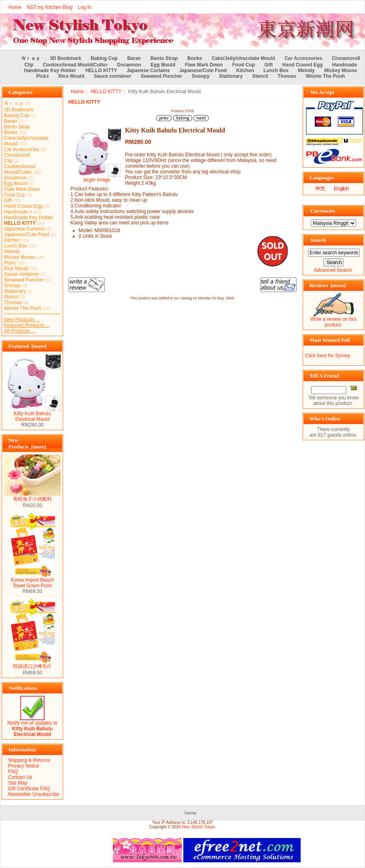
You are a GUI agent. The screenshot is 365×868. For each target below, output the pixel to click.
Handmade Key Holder (50, 70)
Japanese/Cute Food (203, 70)
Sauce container (113, 76)
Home (15, 7)
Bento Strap (164, 58)
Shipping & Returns (29, 760)
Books (195, 58)
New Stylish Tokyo (198, 827)
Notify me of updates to (32, 726)
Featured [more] (28, 346)
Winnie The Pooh (325, 76)
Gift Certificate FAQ (29, 789)
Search (318, 240)
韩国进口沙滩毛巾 (32, 664)
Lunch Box (276, 70)
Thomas (287, 76)
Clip (29, 65)
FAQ (13, 772)
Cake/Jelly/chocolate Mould (243, 58)
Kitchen (245, 70)
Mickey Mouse (341, 70)
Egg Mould (163, 65)
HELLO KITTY (106, 92)
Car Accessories (303, 58)
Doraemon (129, 65)
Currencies (323, 211)
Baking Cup (104, 58)
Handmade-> (18, 212)
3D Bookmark (65, 58)
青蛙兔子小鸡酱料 (32, 497)
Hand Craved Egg (302, 65)
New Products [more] (27, 443)
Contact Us (20, 777)
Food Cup (244, 65)
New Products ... (22, 320)
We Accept (322, 92)
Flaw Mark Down (204, 65)
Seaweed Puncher (162, 76)
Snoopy (201, 76)
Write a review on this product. (334, 320)
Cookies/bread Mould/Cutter (75, 65)
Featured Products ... (27, 325)
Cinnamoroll (346, 58)
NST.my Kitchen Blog (50, 7)
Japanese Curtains (148, 70)
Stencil (260, 76)
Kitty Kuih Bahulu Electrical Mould (32, 414)
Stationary (231, 76)
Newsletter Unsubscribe (34, 794)
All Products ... (20, 331)
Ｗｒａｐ (31, 58)
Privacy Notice (24, 766)
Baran (134, 58)
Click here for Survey (328, 356)
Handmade (345, 65)
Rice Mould (71, 76)
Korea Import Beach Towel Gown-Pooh (32, 581)
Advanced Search (333, 270)
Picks (43, 76)
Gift (268, 65)
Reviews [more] (328, 285)
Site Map (18, 783)
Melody (306, 70)
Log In (84, 7)
